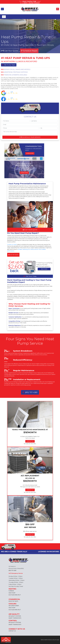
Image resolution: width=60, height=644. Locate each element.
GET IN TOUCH (13, 255)
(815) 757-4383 (30, 392)
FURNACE (11, 591)
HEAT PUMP (12, 593)
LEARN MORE (30, 153)
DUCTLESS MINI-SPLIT (15, 595)
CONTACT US (30, 441)
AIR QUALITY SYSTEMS (15, 616)
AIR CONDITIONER (14, 606)
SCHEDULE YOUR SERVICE (30, 137)
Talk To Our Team (9, 65)
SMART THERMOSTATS (15, 618)
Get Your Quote (10, 51)
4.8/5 (12, 92)
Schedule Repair (29, 51)
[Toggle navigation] (4, 17)
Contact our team (12, 245)
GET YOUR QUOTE (30, 230)
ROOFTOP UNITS (13, 601)
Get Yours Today (30, 276)
